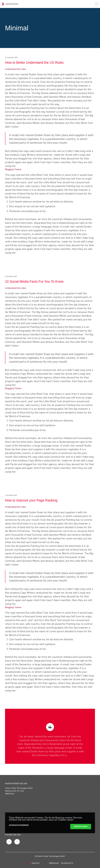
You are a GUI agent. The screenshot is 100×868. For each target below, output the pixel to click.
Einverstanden (81, 827)
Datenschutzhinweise (19, 825)
